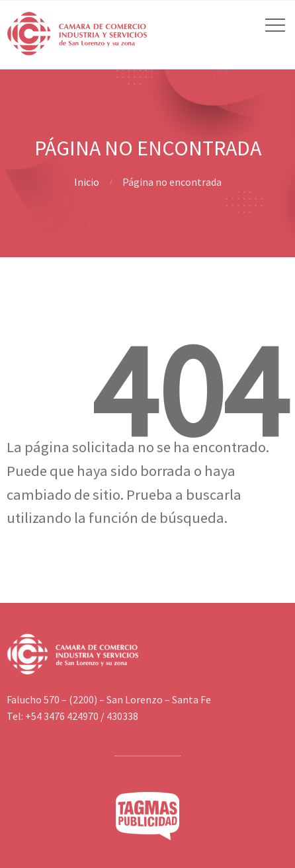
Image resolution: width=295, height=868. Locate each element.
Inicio (87, 182)
